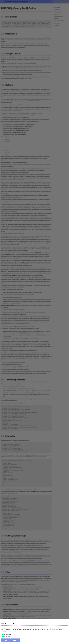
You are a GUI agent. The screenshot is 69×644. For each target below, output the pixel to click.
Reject (15, 640)
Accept (6, 640)
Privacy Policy (55, 630)
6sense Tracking (7, 637)
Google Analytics (7, 634)
